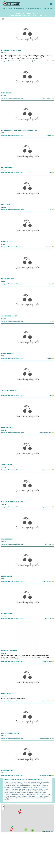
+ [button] (3, 806)
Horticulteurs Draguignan (32, 798)
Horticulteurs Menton (27, 793)
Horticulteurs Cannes (14, 793)
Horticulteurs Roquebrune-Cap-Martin (15, 791)
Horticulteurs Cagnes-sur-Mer (22, 784)
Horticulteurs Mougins (24, 789)
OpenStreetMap (50, 832)
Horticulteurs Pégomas (40, 793)
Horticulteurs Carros (10, 782)
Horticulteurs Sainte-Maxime (16, 798)
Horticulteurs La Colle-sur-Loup (13, 786)
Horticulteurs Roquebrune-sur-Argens (32, 796)
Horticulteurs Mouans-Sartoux (40, 789)
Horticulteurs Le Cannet (33, 791)
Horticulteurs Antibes (13, 787)
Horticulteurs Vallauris (39, 787)
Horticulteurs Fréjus (15, 796)
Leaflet (43, 832)
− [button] (3, 809)
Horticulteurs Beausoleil (11, 789)
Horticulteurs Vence (22, 782)
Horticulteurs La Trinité (37, 784)
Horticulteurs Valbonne (26, 787)
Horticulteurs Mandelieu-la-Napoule (29, 794)
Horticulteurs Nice (33, 782)
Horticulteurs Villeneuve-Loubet (31, 786)
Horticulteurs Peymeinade (11, 794)
